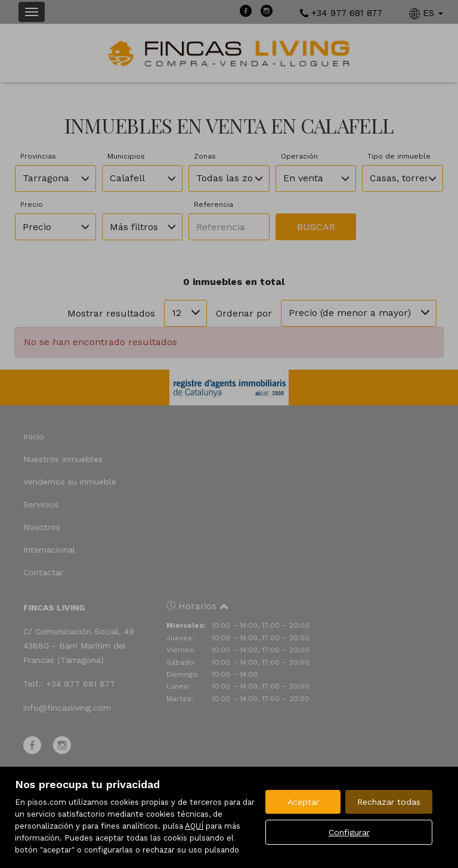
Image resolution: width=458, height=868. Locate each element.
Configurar (349, 832)
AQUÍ (194, 826)
